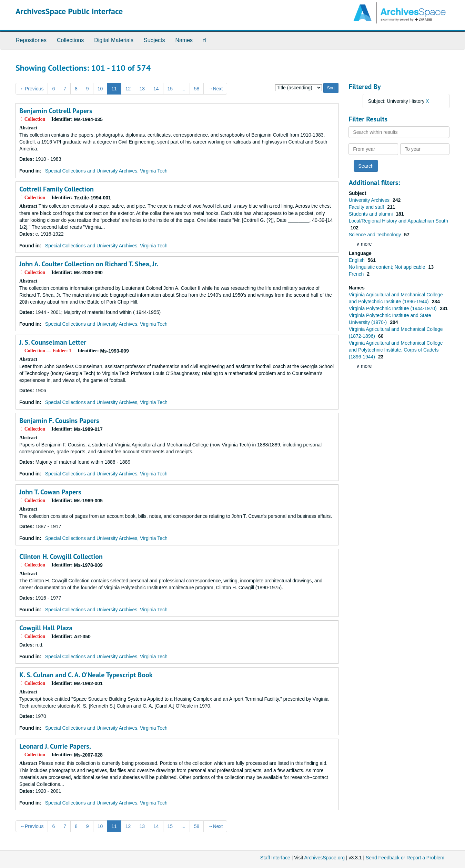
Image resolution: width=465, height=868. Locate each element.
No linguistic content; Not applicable (388, 267)
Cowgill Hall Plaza (46, 628)
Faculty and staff (367, 207)
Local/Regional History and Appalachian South (398, 221)
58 (197, 89)
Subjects (154, 40)
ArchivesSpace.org (324, 858)
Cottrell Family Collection (57, 189)
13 (142, 89)
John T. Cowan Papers (50, 492)
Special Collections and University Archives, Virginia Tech (106, 171)
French (357, 274)
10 (100, 89)
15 (170, 89)
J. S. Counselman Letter (53, 342)
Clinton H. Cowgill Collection (61, 556)
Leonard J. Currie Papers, (55, 746)
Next (215, 89)
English (357, 260)
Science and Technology (376, 235)
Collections (70, 40)
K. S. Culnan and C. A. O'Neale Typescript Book (86, 675)
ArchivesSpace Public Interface (69, 11)
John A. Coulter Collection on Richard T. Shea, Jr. (89, 264)
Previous (32, 89)
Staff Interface (275, 858)
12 (128, 89)
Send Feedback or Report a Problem (405, 858)
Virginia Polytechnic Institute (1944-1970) (393, 308)
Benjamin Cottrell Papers (56, 111)
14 (156, 89)
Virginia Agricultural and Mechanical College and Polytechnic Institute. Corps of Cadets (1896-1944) (396, 350)
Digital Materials (114, 40)
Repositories (31, 40)
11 (114, 89)
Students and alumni (372, 214)
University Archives (370, 200)
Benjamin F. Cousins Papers (59, 421)
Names (184, 40)
